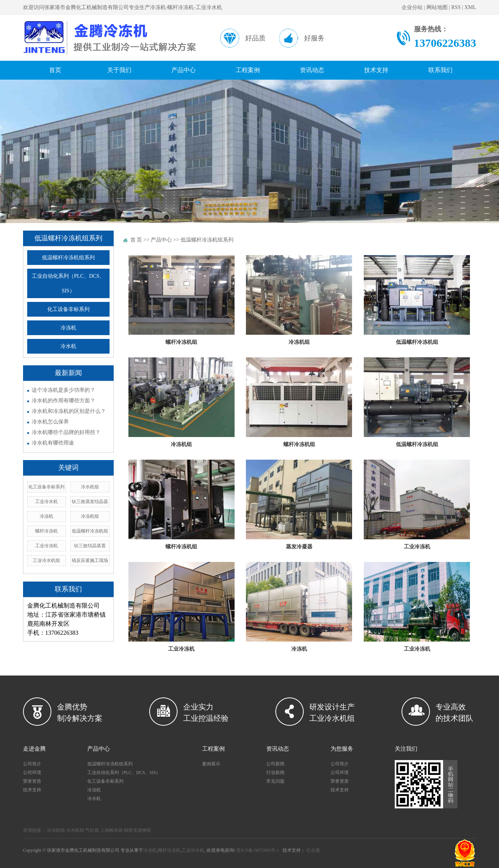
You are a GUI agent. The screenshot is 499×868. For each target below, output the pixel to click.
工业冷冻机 (46, 546)
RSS (456, 7)
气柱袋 (92, 830)
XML (470, 7)
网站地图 (437, 7)
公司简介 (32, 764)
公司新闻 (275, 764)
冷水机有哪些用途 (53, 443)
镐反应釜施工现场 (90, 560)
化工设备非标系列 (68, 309)
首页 (55, 70)
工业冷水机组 (46, 560)
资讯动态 (312, 70)
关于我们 (119, 70)
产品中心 (184, 70)
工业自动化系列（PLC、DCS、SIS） (68, 283)
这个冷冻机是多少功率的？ (63, 390)
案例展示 (211, 764)
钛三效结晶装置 (90, 546)
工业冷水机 (46, 502)
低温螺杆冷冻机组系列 (68, 258)
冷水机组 (90, 487)
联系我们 (440, 70)
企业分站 (412, 7)
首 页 (136, 240)
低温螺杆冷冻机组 (90, 531)
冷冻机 (68, 328)
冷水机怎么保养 (50, 422)
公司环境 (32, 773)
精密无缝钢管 (137, 830)
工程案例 (248, 70)
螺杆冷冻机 (46, 531)
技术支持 (376, 70)
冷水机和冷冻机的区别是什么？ (69, 411)
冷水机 (68, 346)
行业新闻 (275, 773)
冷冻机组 (90, 516)
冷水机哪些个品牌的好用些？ (66, 432)
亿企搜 (313, 850)
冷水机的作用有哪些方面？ (63, 401)
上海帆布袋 (111, 830)
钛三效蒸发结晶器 (90, 502)
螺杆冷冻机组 (181, 342)
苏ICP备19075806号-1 (258, 850)
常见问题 (275, 781)
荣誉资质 (32, 781)
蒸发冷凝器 (299, 547)
